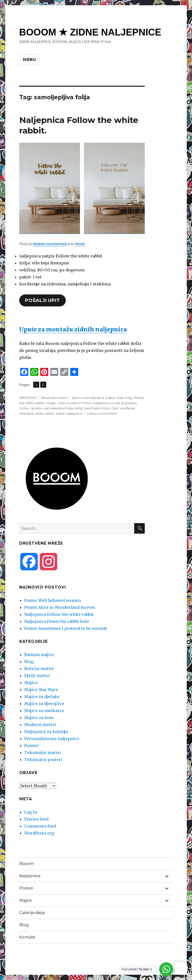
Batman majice (39, 655)
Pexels (80, 244)
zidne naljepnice (69, 413)
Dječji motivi (37, 676)
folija (129, 398)
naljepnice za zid (106, 403)
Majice (31, 683)
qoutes (36, 408)
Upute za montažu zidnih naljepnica (73, 329)
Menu (29, 60)
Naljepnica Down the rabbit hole (57, 621)
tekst (79, 408)
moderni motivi (79, 403)
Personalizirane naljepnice (52, 739)
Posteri (31, 746)
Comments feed (40, 826)
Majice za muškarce (44, 711)
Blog (29, 662)
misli (61, 403)
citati (120, 398)
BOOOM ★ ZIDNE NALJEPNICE (90, 32)
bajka (110, 398)
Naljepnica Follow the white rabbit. (59, 614)
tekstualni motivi (97, 408)
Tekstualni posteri (43, 760)
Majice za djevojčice (44, 704)
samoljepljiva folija (58, 408)
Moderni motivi (40, 725)
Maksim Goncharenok (50, 244)
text (115, 408)
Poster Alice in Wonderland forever (60, 607)
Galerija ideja (32, 913)
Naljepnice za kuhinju (46, 732)
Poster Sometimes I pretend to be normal (65, 628)
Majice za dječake (42, 697)
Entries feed (36, 819)
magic (51, 403)
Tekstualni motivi (54, 398)
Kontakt (27, 937)
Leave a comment (102, 413)
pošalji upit (42, 300)
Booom (26, 864)
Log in (31, 812)
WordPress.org (39, 833)
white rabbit (45, 413)
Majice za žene (39, 718)
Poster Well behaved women (52, 600)
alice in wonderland (88, 398)
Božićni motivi (39, 669)
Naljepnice (30, 876)
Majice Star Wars (41, 690)
